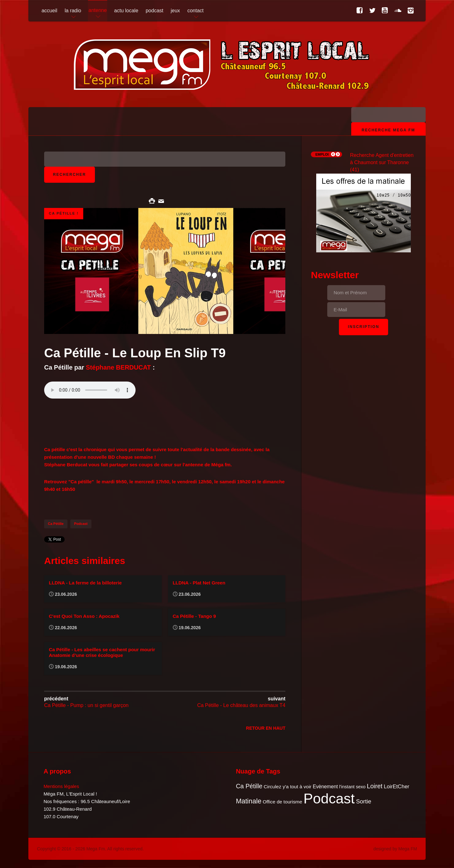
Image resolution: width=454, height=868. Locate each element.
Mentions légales (61, 786)
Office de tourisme (282, 802)
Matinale (249, 801)
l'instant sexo (352, 787)
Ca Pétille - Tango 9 (194, 616)
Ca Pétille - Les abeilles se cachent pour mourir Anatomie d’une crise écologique (102, 652)
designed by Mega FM (395, 849)
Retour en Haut (266, 728)
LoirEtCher (396, 787)
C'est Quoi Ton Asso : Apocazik (84, 616)
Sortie (364, 801)
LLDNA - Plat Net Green (199, 583)
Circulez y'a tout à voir (287, 787)
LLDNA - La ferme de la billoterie (85, 583)
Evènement (325, 787)
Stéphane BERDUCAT (118, 367)
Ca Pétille (56, 524)
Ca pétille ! (64, 213)
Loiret (375, 786)
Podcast (81, 524)
